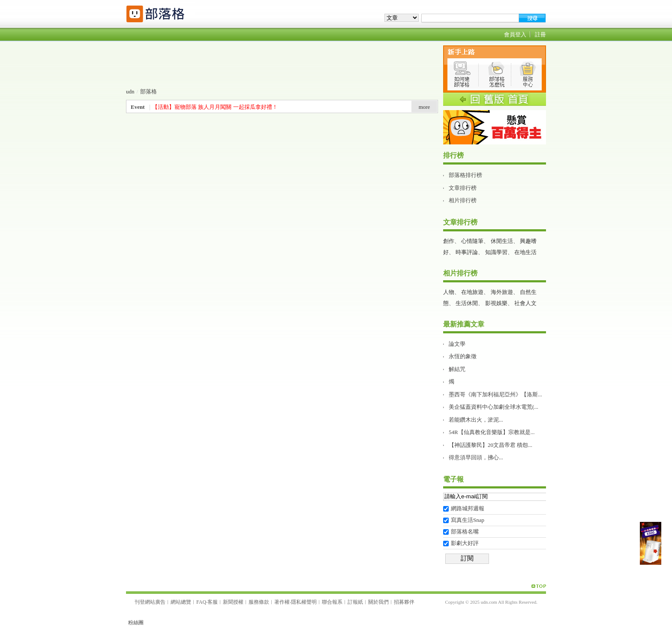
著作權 (282, 602)
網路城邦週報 (468, 508)
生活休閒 (467, 303)
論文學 (457, 344)
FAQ (201, 602)
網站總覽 (181, 602)
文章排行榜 (463, 188)
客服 (213, 602)
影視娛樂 (496, 303)
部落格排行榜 (465, 175)
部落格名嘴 (465, 532)
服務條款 (259, 602)
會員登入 (515, 34)
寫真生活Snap (468, 520)
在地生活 (525, 252)
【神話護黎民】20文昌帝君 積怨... (490, 445)
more (424, 107)
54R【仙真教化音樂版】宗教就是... (492, 432)
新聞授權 (233, 602)
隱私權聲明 (304, 602)
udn (130, 91)
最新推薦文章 (464, 324)
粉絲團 (136, 623)
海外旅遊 (502, 292)
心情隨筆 (472, 241)
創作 (449, 241)
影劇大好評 (465, 543)
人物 (449, 292)
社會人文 (525, 303)
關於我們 (378, 602)
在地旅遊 (472, 292)
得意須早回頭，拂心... (476, 457)
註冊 (540, 34)
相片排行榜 (463, 200)
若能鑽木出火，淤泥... (476, 420)
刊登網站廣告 (150, 602)
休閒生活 (502, 241)
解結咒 (457, 369)
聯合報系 (332, 602)
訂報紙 (355, 602)
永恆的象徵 (463, 356)
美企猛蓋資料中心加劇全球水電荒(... (493, 407)
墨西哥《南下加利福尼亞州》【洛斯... (495, 394)
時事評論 (467, 252)
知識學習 (496, 252)
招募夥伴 (404, 602)
